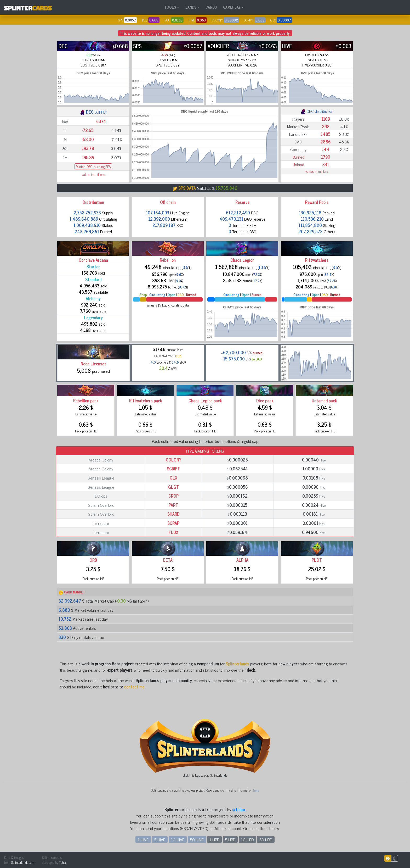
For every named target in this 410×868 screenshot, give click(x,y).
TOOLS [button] (170, 7)
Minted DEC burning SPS (93, 166)
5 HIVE (160, 839)
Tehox (63, 862)
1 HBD (214, 839)
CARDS (211, 7)
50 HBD (266, 839)
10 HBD (247, 839)
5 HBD (230, 839)
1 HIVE (143, 839)
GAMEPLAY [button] (232, 7)
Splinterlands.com (23, 862)
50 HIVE (197, 839)
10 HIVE (178, 839)
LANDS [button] (191, 7)
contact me (134, 687)
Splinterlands (237, 664)
